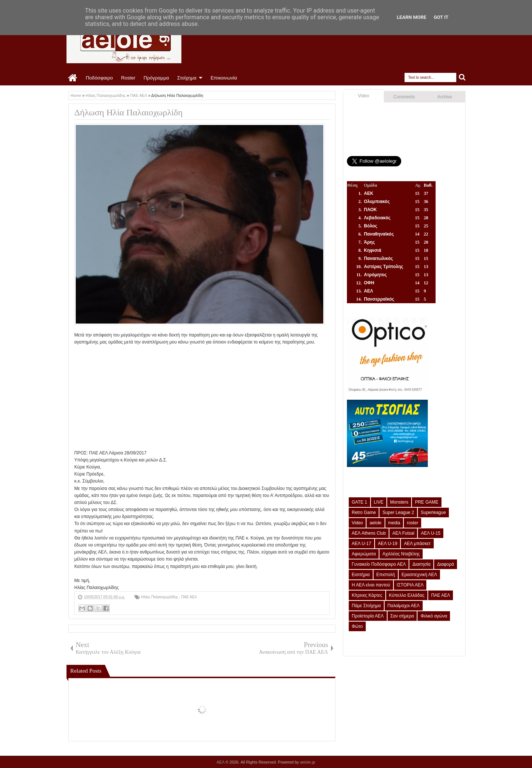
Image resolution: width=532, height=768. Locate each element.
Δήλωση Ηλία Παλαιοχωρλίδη (128, 112)
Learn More (412, 17)
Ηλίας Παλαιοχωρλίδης (160, 597)
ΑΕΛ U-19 (388, 544)
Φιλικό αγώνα (434, 616)
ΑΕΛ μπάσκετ (417, 544)
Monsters (399, 502)
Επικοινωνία (224, 78)
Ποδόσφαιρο (99, 78)
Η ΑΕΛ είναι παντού (371, 585)
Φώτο (357, 626)
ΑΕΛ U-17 (362, 544)
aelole (375, 523)
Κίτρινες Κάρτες (367, 595)
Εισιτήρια (361, 575)
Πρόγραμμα (156, 78)
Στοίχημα (187, 78)
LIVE (379, 502)
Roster (128, 78)
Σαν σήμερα (402, 616)
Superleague (433, 512)
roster (412, 523)
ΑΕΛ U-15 (431, 533)
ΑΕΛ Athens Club (369, 533)
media (394, 523)
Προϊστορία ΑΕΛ (368, 616)
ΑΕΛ (221, 762)
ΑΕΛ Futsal (403, 533)
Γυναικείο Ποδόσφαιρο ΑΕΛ (379, 564)
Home (73, 78)
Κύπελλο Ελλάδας (407, 595)
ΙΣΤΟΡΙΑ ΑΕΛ (410, 585)
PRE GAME (427, 502)
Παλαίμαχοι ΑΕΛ (404, 606)
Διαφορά (446, 564)
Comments (404, 97)
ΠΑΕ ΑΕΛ (189, 597)
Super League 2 (398, 512)
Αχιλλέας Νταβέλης (401, 554)
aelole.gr (308, 762)
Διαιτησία (421, 564)
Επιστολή (386, 575)
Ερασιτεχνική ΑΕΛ (419, 575)
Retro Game (364, 512)
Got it (441, 17)
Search (462, 77)
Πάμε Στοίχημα (366, 606)
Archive (445, 97)
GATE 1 (359, 502)
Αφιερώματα (364, 554)
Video (364, 96)
